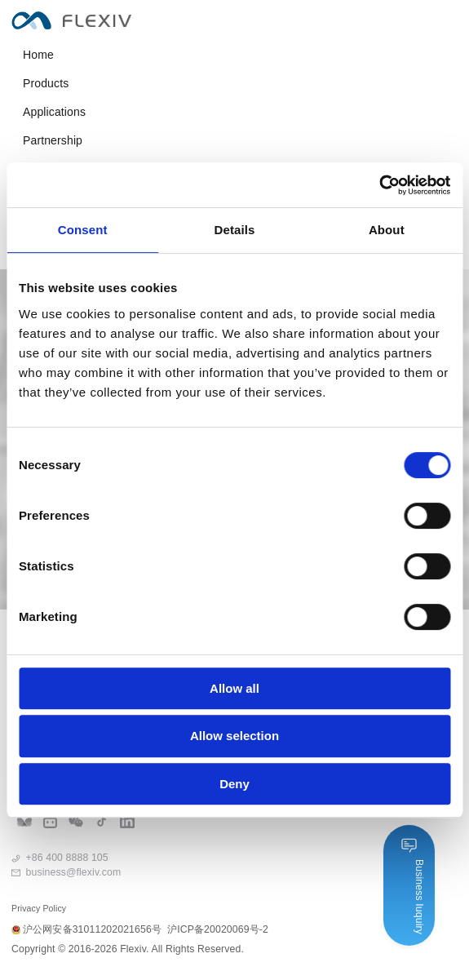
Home (38, 55)
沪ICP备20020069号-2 (218, 929)
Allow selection (234, 736)
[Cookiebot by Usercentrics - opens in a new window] (379, 185)
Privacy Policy (39, 908)
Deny (234, 784)
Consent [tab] (83, 230)
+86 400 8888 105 (67, 858)
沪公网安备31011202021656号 (86, 929)
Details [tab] (235, 230)
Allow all (234, 688)
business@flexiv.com (74, 872)
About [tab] (387, 230)
